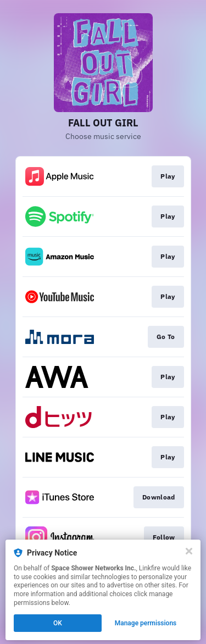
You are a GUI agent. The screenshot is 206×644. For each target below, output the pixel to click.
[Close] (189, 551)
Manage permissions (146, 623)
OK (58, 623)
